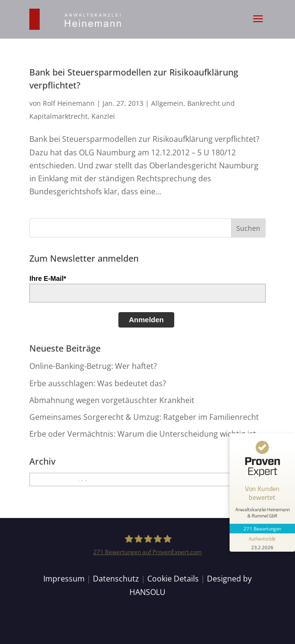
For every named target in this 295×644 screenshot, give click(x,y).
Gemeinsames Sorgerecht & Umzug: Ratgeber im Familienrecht (144, 417)
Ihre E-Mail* (48, 278)
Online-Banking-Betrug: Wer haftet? (93, 366)
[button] (258, 25)
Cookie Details (173, 579)
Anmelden (147, 320)
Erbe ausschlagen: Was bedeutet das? (98, 383)
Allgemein (167, 103)
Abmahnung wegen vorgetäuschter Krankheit (112, 400)
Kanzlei (103, 116)
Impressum (64, 579)
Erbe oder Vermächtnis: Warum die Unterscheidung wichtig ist (143, 434)
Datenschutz (116, 579)
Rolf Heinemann (69, 103)
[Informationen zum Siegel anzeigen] (262, 543)
